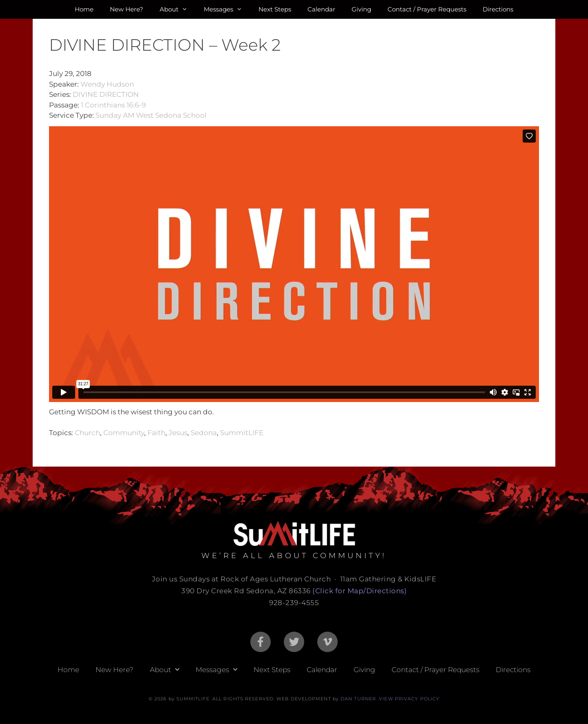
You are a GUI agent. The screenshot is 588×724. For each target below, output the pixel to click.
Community (124, 433)
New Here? (127, 9)
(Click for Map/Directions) (360, 591)
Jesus (178, 433)
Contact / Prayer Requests (427, 9)
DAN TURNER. (359, 699)
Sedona (204, 433)
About (178, 9)
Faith (156, 433)
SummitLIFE (242, 433)
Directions (498, 9)
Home (84, 9)
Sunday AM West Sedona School (151, 115)
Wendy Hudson (107, 84)
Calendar (321, 9)
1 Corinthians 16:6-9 (113, 105)
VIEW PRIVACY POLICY (409, 699)
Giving (361, 9)
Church (87, 433)
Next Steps (275, 9)
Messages (227, 9)
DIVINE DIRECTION (106, 94)
